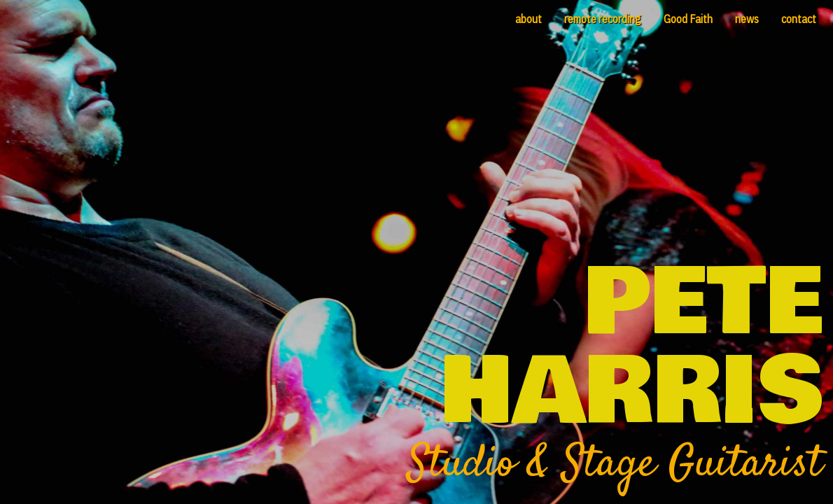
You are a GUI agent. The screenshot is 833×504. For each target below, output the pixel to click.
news (747, 19)
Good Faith (688, 19)
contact (799, 19)
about (528, 19)
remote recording (603, 19)
